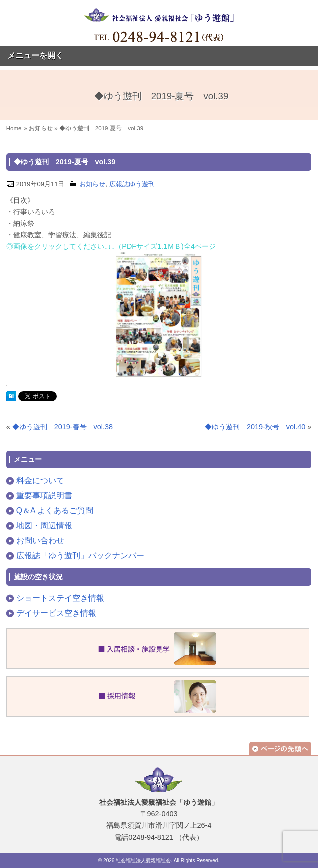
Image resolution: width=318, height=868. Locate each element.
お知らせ (41, 128)
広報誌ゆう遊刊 (132, 184)
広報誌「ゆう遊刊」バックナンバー (80, 556)
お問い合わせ (40, 541)
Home (14, 128)
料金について (40, 481)
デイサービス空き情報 (56, 613)
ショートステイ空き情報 (60, 598)
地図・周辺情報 (44, 526)
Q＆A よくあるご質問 (55, 511)
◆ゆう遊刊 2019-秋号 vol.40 (255, 427)
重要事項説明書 (44, 496)
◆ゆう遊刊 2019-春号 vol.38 (63, 427)
